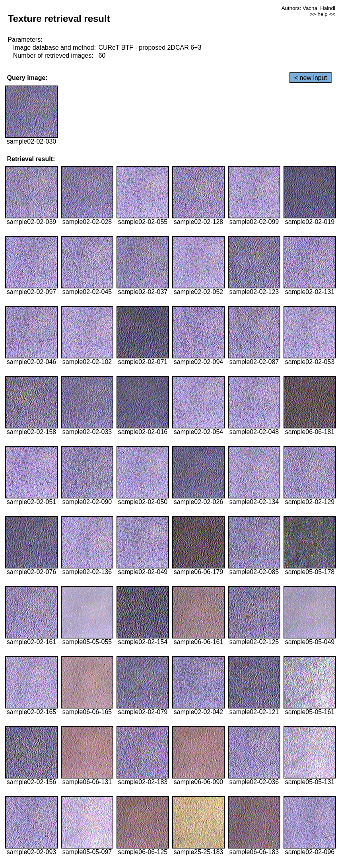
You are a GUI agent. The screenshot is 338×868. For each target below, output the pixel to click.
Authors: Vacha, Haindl (308, 8)
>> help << (322, 14)
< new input (311, 78)
